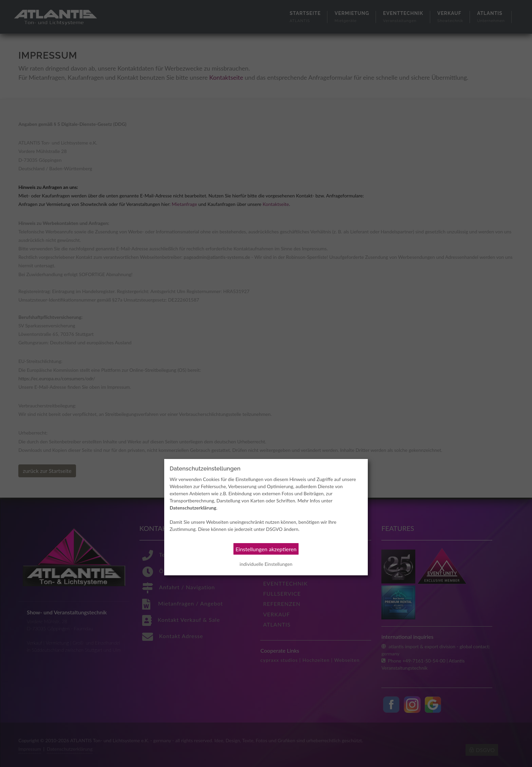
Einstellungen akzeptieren (266, 549)
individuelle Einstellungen (266, 564)
